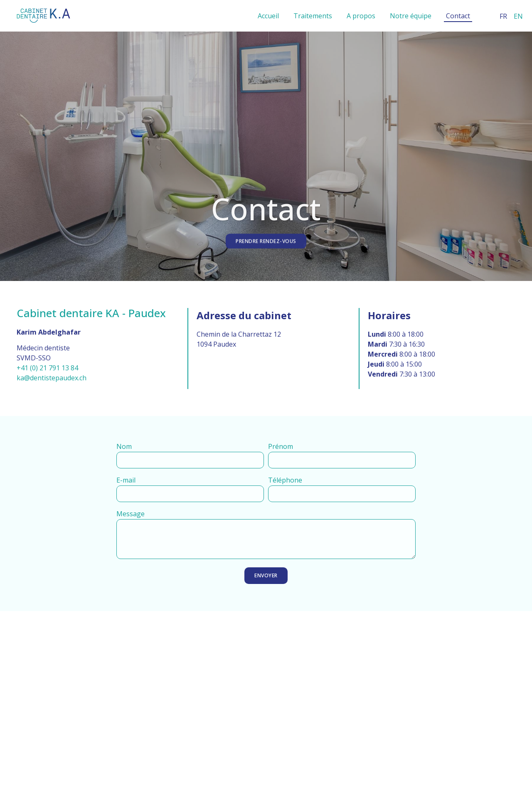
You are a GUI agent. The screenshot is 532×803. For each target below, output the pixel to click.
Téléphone (285, 481)
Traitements (313, 16)
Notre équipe (411, 16)
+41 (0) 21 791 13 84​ (47, 368)
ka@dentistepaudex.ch (52, 378)
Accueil (268, 16)
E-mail (126, 481)
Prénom (281, 447)
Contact (458, 16)
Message (131, 514)
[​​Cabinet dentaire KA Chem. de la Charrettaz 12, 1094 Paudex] (266, 700)
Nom (124, 447)
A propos (361, 16)
